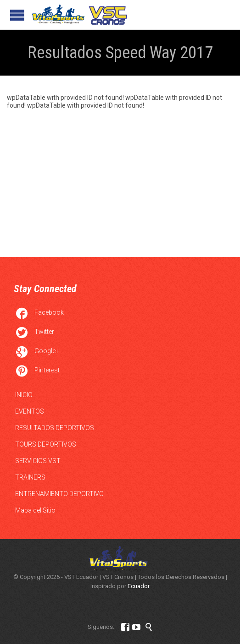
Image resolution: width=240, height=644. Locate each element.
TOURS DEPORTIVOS (46, 444)
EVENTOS (30, 411)
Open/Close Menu (17, 15)
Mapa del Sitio (35, 510)
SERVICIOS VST (38, 461)
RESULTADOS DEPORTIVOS (55, 428)
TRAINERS (30, 477)
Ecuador (139, 586)
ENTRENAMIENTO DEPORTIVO (59, 494)
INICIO (24, 395)
